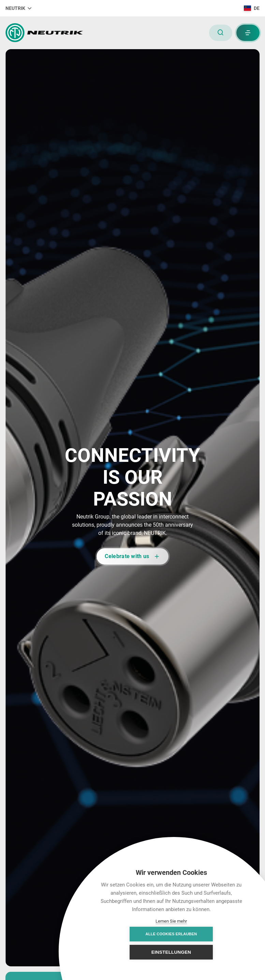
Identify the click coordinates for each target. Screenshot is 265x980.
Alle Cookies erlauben (134, 952)
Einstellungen (209, 952)
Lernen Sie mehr (171, 921)
